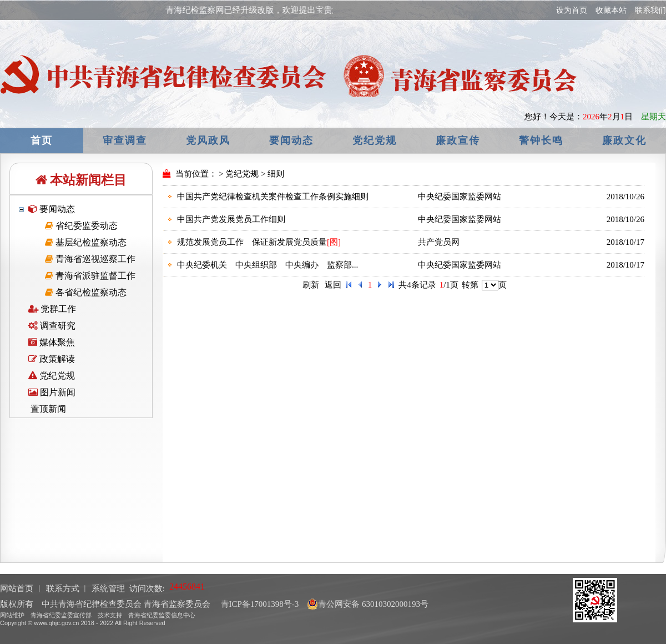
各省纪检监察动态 (86, 292)
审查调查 (125, 140)
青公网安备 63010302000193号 (368, 604)
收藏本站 (611, 10)
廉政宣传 (458, 140)
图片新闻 (52, 392)
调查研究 (52, 326)
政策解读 (52, 359)
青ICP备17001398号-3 (259, 604)
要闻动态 (291, 140)
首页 (42, 140)
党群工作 (52, 309)
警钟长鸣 (541, 140)
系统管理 (108, 588)
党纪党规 (375, 140)
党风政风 (208, 140)
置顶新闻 (47, 409)
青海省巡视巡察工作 (90, 259)
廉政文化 (624, 140)
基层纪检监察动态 (86, 242)
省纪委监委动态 (81, 226)
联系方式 (63, 588)
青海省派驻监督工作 (90, 276)
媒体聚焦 (52, 342)
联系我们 (650, 10)
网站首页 (17, 588)
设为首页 (572, 10)
